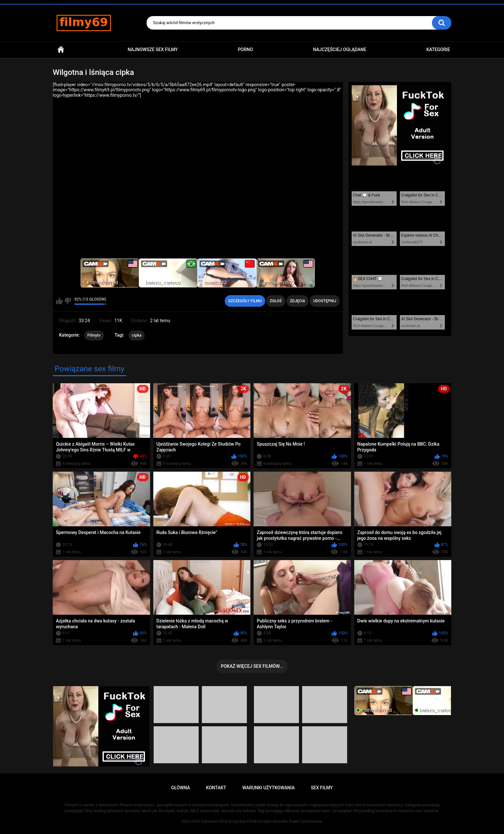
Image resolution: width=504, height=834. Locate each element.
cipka (137, 335)
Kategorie (438, 50)
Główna (61, 50)
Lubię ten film (59, 301)
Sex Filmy (322, 788)
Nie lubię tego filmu (68, 301)
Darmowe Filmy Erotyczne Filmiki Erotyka (236, 821)
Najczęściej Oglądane (340, 50)
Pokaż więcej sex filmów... (252, 666)
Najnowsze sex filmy (153, 50)
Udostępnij (325, 301)
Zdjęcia (298, 301)
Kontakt (216, 788)
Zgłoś (276, 301)
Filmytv (94, 335)
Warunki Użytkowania (269, 788)
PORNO (245, 50)
